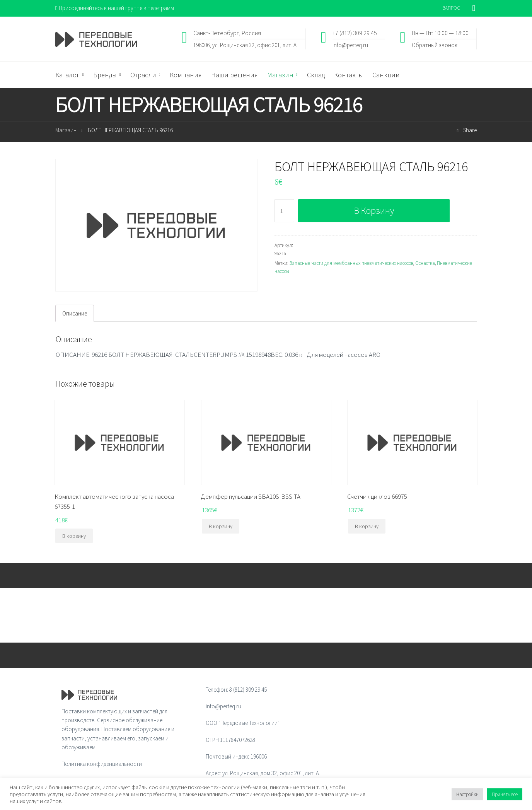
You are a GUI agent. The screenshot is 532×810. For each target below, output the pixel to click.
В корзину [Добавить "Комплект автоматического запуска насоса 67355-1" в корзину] (74, 536)
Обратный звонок (435, 45)
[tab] (75, 313)
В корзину (374, 211)
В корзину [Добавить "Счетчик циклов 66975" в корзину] (367, 526)
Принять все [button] (505, 794)
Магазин (66, 130)
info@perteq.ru (350, 45)
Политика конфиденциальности (102, 764)
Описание (75, 313)
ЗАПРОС (451, 8)
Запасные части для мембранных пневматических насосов (351, 263)
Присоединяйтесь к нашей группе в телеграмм (115, 8)
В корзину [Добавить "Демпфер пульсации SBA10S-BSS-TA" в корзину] (221, 526)
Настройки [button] (467, 794)
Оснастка (425, 263)
